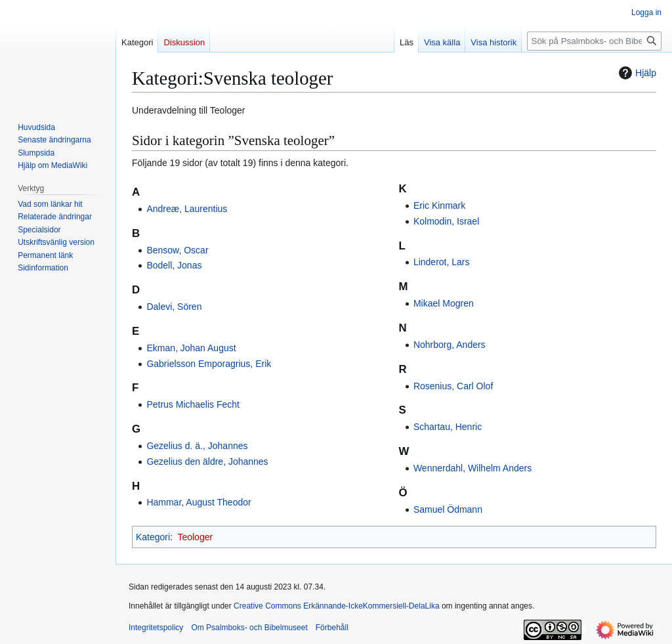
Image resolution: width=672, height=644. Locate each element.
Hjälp (636, 73)
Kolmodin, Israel (446, 221)
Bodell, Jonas (174, 265)
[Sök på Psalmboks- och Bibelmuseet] (594, 41)
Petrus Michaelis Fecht (193, 404)
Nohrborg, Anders (450, 345)
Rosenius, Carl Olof (453, 386)
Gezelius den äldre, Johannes (207, 462)
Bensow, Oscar (177, 250)
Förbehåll (332, 628)
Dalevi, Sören (174, 307)
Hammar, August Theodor (199, 502)
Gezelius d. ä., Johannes (197, 446)
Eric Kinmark (439, 205)
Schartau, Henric (448, 427)
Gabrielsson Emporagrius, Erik (209, 364)
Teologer (195, 537)
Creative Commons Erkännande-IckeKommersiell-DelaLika (336, 606)
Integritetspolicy (156, 628)
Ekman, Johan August (191, 348)
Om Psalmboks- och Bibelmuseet (249, 628)
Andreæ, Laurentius (187, 209)
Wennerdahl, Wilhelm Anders (472, 468)
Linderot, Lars (442, 262)
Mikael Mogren (444, 303)
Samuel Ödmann (448, 509)
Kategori (153, 537)
